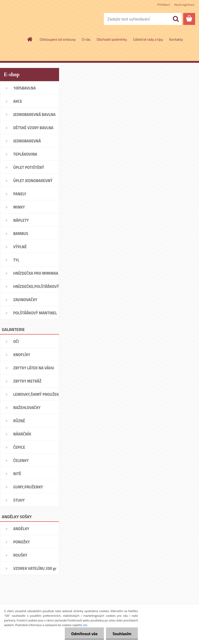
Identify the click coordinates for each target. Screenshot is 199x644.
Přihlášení (164, 5)
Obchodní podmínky (112, 39)
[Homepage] (30, 39)
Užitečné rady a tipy (148, 39)
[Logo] (36, 19)
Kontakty (176, 39)
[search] (176, 19)
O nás (86, 39)
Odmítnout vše (84, 634)
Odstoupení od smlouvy (58, 39)
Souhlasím (122, 634)
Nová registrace (184, 5)
